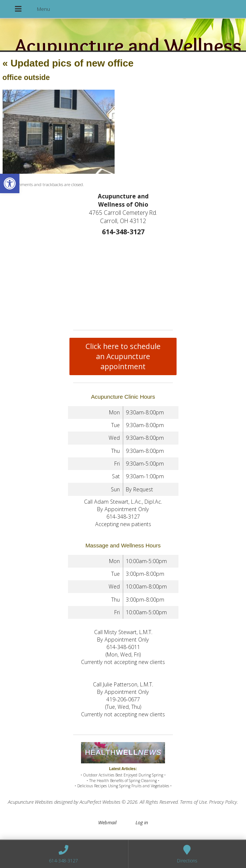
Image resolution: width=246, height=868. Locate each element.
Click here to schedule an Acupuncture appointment (123, 356)
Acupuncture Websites (30, 802)
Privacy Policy (223, 802)
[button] (10, 183)
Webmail (107, 822)
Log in (142, 822)
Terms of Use (193, 802)
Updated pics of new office (68, 63)
